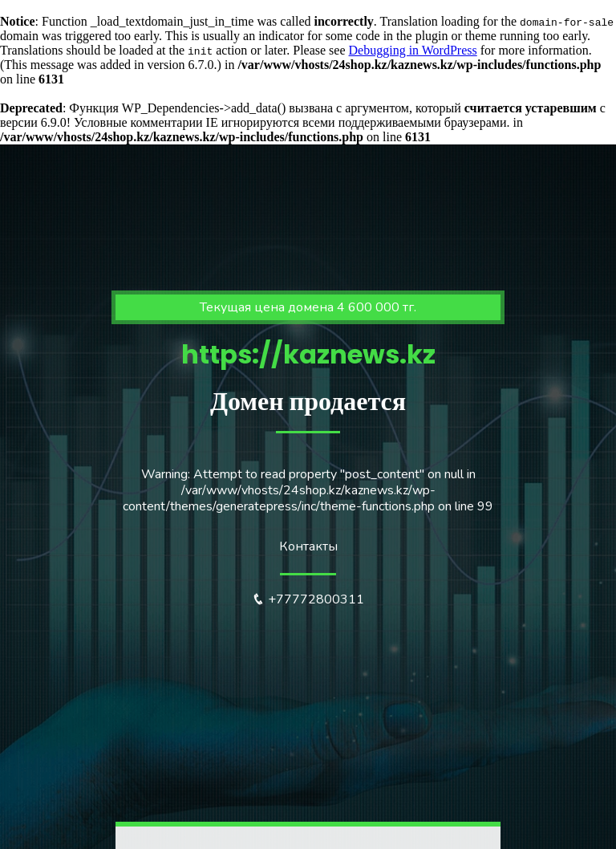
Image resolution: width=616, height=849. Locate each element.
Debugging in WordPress (413, 50)
